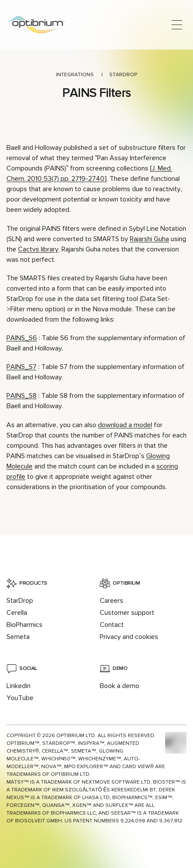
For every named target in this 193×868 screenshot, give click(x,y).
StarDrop (123, 75)
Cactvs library (38, 249)
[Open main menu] (177, 25)
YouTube (20, 698)
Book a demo (119, 686)
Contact (112, 625)
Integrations (75, 75)
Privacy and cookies (129, 637)
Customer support (127, 613)
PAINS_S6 (22, 338)
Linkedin (18, 686)
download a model (125, 425)
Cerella (17, 613)
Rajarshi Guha (149, 239)
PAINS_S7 (21, 367)
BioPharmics (25, 625)
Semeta (18, 637)
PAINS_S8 (21, 396)
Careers (112, 601)
